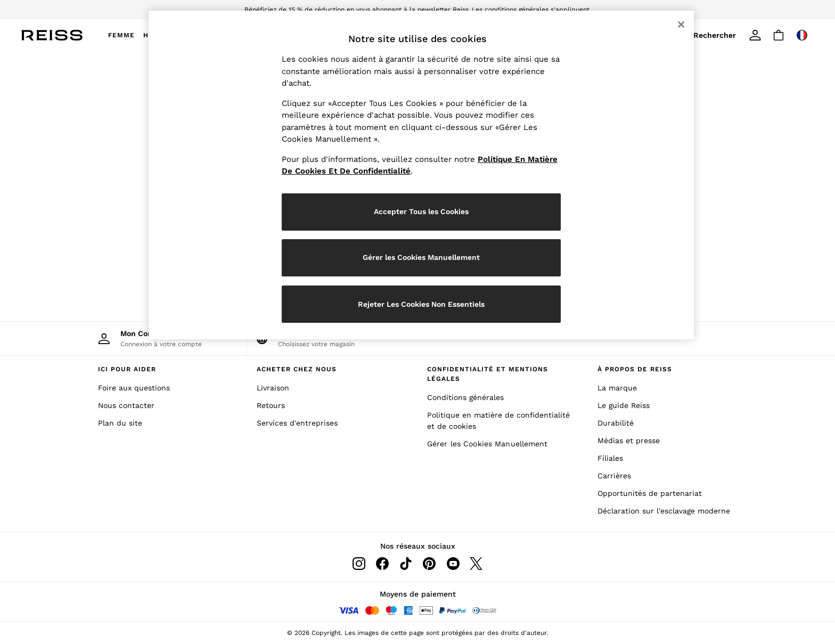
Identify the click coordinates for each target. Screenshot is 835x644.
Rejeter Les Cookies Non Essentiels (421, 304)
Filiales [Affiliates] (610, 458)
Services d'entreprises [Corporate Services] (297, 423)
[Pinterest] (429, 564)
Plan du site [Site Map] (120, 423)
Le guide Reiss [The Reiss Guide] (624, 405)
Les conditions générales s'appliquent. (531, 10)
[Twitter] (476, 564)
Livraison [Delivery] (273, 388)
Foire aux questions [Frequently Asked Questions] (134, 388)
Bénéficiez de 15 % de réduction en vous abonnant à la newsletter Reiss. (357, 10)
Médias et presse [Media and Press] (629, 441)
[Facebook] (382, 564)
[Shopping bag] (779, 35)
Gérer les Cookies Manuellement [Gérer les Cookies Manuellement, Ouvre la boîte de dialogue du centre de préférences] (421, 257)
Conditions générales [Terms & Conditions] (465, 397)
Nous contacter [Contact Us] (126, 405)
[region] (421, 175)
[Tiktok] (406, 564)
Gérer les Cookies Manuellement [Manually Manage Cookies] (488, 444)
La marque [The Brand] (617, 388)
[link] (717, 35)
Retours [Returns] (271, 405)
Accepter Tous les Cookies (421, 211)
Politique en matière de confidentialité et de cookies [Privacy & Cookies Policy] (498, 421)
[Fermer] (681, 25)
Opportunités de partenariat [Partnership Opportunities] (650, 493)
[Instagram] (359, 564)
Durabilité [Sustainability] (616, 423)
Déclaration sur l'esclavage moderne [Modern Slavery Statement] (664, 511)
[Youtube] (453, 564)
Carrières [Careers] (614, 476)
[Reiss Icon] (52, 35)
